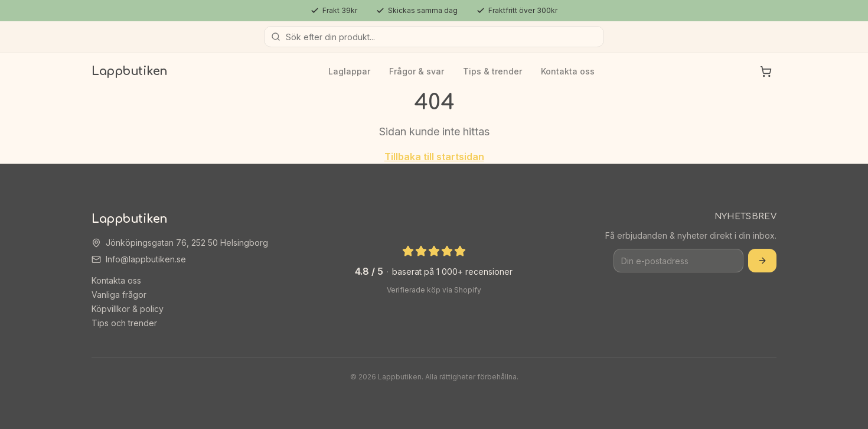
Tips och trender (124, 323)
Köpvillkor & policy (128, 309)
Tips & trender (492, 71)
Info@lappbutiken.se (146, 259)
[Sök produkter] (434, 37)
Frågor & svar (417, 71)
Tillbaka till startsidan (434, 157)
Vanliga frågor (119, 295)
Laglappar (349, 71)
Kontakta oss (568, 71)
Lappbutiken (130, 71)
